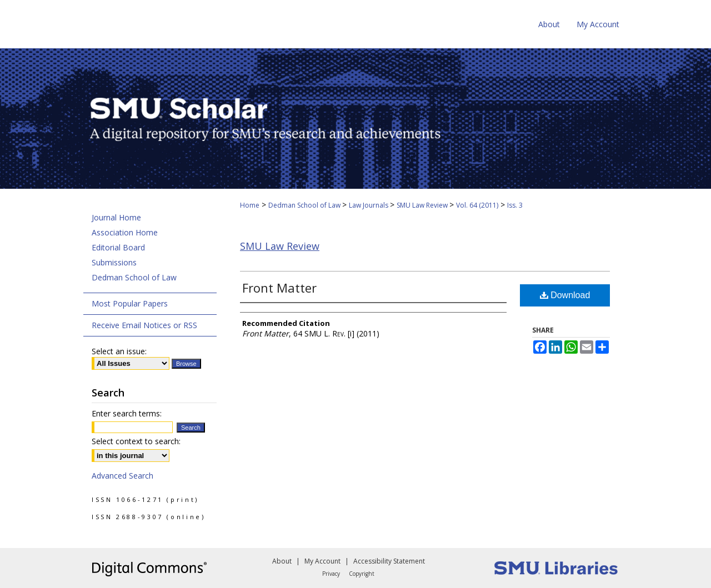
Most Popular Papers (130, 303)
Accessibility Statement (389, 561)
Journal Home (116, 217)
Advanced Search (122, 476)
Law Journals (369, 205)
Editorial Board (118, 247)
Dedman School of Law (305, 205)
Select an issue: (119, 351)
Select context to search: (136, 441)
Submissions (114, 262)
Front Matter (279, 288)
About (282, 561)
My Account (322, 561)
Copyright (362, 574)
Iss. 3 (515, 205)
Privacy (331, 574)
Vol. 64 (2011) (477, 205)
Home (250, 205)
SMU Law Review (423, 205)
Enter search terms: (127, 413)
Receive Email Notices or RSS (144, 325)
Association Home (125, 232)
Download (565, 295)
